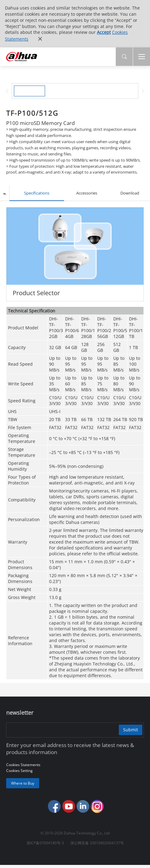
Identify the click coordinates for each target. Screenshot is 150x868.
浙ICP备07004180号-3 (45, 846)
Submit (129, 731)
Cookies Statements (23, 766)
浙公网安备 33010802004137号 (97, 846)
